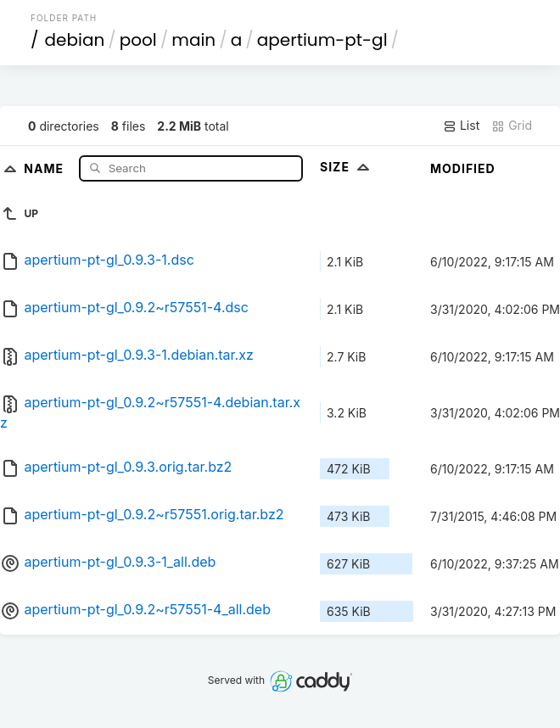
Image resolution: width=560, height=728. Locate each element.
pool (138, 40)
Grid (512, 126)
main (193, 40)
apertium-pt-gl (322, 40)
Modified (463, 168)
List (461, 126)
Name (45, 168)
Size (347, 167)
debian (75, 40)
